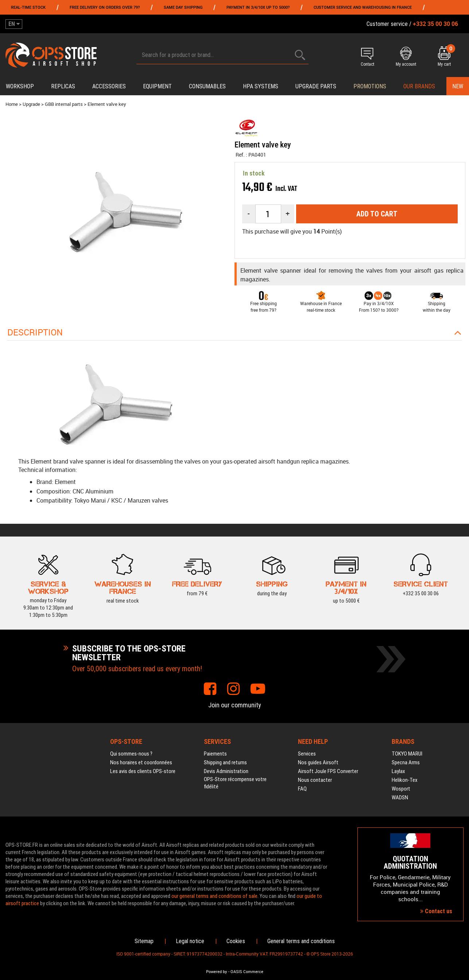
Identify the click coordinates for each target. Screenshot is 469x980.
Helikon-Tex (405, 780)
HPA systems (261, 86)
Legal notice (190, 941)
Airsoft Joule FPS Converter (328, 771)
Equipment (157, 86)
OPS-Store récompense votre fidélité (235, 783)
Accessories (109, 86)
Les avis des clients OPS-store (143, 771)
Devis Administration (226, 771)
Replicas (63, 86)
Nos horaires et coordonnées (141, 762)
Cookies (236, 941)
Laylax (398, 771)
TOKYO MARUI (407, 754)
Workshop (20, 86)
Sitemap (144, 941)
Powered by (217, 972)
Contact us (436, 911)
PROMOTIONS (370, 86)
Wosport (401, 789)
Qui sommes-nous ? (131, 754)
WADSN (400, 798)
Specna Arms (406, 762)
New (458, 86)
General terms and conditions (301, 941)
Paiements (215, 754)
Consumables (207, 86)
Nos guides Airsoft (318, 762)
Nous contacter (315, 780)
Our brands (419, 86)
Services (307, 754)
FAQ (302, 789)
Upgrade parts (316, 86)
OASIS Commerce (247, 972)
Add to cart (377, 214)
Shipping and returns (225, 762)
